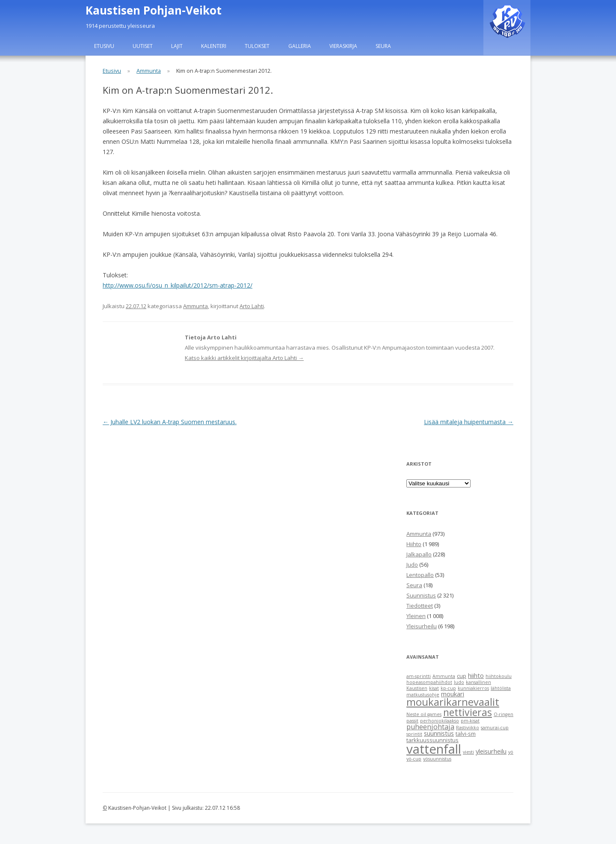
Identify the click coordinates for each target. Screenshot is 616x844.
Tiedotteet (420, 606)
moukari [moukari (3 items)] (453, 694)
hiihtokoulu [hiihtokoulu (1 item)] (499, 676)
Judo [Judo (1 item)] (459, 682)
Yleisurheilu (422, 626)
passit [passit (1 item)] (412, 721)
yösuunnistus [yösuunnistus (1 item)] (437, 759)
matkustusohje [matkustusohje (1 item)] (423, 695)
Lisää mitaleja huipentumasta (469, 422)
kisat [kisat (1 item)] (434, 688)
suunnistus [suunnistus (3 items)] (439, 733)
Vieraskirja (343, 46)
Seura (383, 46)
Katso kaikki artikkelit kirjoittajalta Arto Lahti (244, 358)
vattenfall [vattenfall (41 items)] (434, 749)
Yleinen (416, 616)
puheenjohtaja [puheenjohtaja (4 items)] (430, 727)
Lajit (177, 46)
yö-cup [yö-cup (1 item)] (414, 759)
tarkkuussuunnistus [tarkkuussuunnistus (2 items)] (432, 740)
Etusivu (104, 46)
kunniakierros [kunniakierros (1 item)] (473, 688)
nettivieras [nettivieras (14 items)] (468, 712)
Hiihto (414, 544)
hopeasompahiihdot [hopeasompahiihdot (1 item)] (429, 682)
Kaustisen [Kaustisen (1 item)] (417, 688)
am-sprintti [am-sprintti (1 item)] (419, 676)
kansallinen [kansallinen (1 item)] (478, 682)
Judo (412, 565)
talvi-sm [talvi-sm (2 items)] (466, 734)
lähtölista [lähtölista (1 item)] (501, 688)
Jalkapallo (419, 554)
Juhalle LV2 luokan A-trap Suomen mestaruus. (170, 422)
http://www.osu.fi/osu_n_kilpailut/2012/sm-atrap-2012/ (178, 285)
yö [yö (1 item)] (511, 752)
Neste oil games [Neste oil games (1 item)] (424, 714)
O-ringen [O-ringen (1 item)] (503, 714)
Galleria (300, 46)
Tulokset (257, 46)
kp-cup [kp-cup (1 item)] (448, 688)
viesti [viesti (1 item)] (468, 752)
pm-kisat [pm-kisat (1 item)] (470, 721)
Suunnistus (421, 595)
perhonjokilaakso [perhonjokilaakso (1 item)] (440, 721)
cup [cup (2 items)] (462, 676)
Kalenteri (214, 46)
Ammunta (149, 71)
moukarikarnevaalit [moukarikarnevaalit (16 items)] (453, 702)
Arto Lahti (252, 306)
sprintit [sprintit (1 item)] (414, 734)
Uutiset (143, 46)
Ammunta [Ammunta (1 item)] (444, 676)
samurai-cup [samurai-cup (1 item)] (495, 728)
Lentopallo (420, 575)
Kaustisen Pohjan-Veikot (154, 10)
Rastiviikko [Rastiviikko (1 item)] (468, 728)
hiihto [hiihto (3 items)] (476, 675)
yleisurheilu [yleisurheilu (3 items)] (491, 751)
